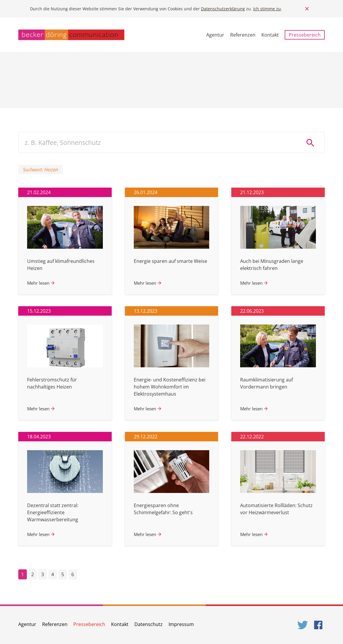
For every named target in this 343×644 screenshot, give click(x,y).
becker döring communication (71, 35)
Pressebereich (305, 35)
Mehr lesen (38, 283)
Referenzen (243, 35)
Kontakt (270, 35)
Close (307, 9)
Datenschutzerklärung (223, 9)
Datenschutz (149, 624)
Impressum (181, 624)
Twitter (303, 625)
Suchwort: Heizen (41, 170)
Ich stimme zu (267, 9)
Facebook (319, 625)
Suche (312, 142)
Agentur (215, 35)
